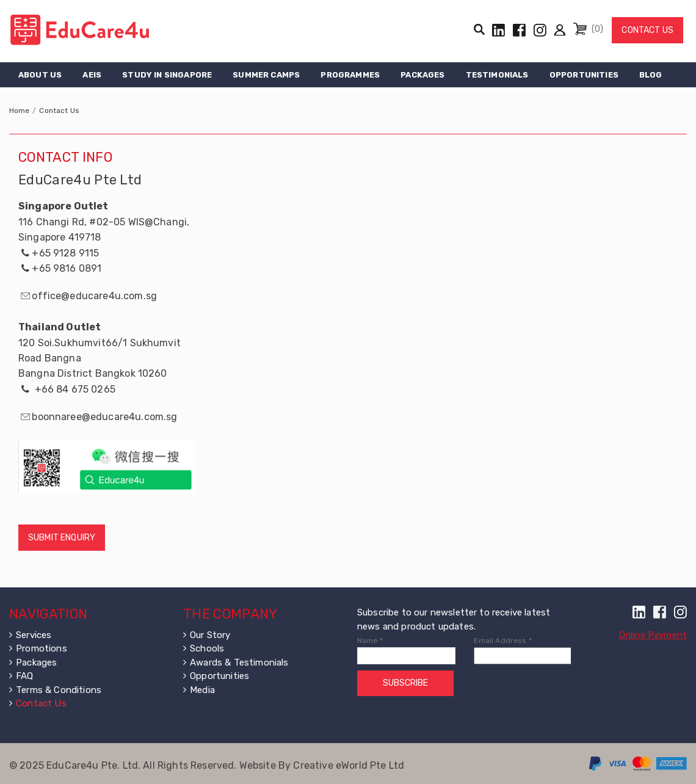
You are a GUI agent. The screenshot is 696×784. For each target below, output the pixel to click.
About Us (40, 75)
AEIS (92, 75)
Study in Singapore (167, 75)
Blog (651, 75)
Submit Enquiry (62, 538)
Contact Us (647, 30)
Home (20, 111)
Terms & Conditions (59, 690)
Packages (422, 75)
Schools (207, 648)
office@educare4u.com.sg (94, 296)
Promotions (42, 648)
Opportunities (584, 75)
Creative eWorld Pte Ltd (349, 765)
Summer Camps (266, 75)
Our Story (210, 635)
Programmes (350, 75)
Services (34, 635)
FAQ (24, 676)
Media (202, 690)
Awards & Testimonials (239, 662)
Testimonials (497, 75)
